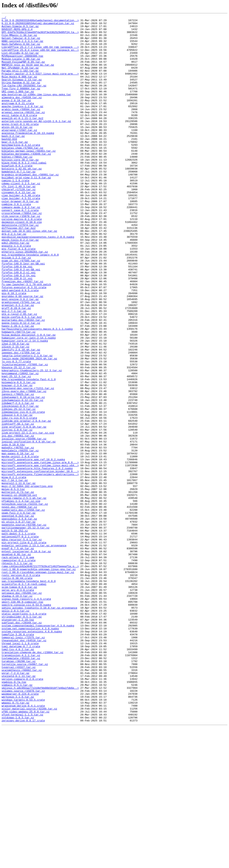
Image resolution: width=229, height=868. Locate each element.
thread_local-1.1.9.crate (20, 769)
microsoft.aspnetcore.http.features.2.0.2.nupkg (37, 559)
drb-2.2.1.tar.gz (14, 278)
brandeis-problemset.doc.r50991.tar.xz (30, 207)
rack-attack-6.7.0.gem (18, 666)
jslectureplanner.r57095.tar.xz (25, 434)
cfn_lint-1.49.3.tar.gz (19, 221)
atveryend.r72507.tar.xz (19, 153)
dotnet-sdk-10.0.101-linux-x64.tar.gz (29, 274)
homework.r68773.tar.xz (19, 395)
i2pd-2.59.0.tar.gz (15, 409)
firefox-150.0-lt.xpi (17, 331)
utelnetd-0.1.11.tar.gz (19, 808)
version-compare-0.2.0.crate (22, 812)
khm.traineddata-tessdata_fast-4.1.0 (29, 452)
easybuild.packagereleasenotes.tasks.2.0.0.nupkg (38, 281)
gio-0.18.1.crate (14, 349)
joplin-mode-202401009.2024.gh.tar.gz (29, 427)
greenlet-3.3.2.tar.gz (18, 363)
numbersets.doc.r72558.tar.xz (23, 609)
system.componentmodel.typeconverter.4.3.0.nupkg (38, 748)
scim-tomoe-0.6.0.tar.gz (19, 701)
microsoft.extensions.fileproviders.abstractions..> (40, 566)
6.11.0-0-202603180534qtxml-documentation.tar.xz (38, 25)
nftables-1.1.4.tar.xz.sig (21, 598)
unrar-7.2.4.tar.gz (15, 805)
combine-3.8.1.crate (16, 242)
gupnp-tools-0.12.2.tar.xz (21, 385)
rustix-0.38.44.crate (17, 691)
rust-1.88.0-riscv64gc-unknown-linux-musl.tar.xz (38, 684)
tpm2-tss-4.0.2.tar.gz (18, 776)
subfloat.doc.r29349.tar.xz (22, 744)
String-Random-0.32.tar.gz (21, 96)
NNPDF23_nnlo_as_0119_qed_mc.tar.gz (28, 75)
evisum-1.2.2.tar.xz (16, 306)
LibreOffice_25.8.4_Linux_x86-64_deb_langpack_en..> (40, 57)
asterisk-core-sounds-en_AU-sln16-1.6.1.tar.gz (36, 142)
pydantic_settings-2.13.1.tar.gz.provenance (34, 652)
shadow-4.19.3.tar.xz (17, 712)
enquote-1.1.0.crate (16, 292)
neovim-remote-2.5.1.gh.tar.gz (24, 595)
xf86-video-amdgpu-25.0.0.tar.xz (26, 851)
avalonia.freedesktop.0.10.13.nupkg (28, 157)
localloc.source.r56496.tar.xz (24, 523)
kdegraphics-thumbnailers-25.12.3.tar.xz (32, 442)
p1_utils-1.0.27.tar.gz (19, 623)
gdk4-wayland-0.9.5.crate (20, 345)
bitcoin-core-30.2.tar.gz (20, 189)
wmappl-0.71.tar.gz (15, 840)
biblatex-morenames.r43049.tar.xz (26, 182)
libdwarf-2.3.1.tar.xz (18, 481)
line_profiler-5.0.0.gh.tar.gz (24, 509)
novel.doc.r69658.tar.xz (19, 605)
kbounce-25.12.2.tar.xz (19, 438)
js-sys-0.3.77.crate (16, 431)
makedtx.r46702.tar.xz (18, 534)
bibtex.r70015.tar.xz (17, 185)
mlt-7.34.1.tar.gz (15, 573)
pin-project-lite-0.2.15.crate (24, 648)
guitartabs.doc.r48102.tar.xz (23, 381)
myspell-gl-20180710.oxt (19, 591)
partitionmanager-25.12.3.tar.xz (26, 630)
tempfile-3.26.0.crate (18, 758)
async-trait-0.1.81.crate (20, 146)
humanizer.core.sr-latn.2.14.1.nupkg (29, 402)
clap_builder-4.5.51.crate (21, 235)
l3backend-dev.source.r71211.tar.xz (28, 463)
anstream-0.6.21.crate (18, 121)
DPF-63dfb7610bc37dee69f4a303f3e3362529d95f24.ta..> (40, 36)
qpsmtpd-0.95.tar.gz (16, 662)
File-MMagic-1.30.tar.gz (19, 39)
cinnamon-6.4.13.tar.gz (19, 228)
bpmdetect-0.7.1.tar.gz (19, 203)
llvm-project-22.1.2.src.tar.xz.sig (28, 516)
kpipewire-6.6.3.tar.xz (19, 456)
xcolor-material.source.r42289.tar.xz (29, 847)
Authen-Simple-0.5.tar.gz (20, 28)
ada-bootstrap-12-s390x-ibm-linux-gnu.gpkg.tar (36, 110)
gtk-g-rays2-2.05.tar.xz (19, 374)
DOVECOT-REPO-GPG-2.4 (17, 32)
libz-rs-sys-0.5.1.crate (19, 498)
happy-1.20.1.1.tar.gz (18, 388)
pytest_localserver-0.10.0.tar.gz (26, 659)
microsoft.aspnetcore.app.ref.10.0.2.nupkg (33, 548)
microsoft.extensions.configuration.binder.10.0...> (40, 563)
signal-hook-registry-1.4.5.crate (26, 716)
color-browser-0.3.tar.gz (20, 239)
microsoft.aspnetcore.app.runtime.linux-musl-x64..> (40, 555)
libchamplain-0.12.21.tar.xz (22, 477)
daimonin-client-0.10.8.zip (22, 263)
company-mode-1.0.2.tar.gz (21, 246)
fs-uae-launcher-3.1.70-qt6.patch (26, 338)
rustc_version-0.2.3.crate (21, 687)
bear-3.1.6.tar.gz (15, 167)
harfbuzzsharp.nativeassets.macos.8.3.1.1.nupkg (37, 392)
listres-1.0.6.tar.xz (17, 513)
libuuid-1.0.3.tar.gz (17, 495)
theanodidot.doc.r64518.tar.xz (24, 766)
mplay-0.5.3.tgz (13, 584)
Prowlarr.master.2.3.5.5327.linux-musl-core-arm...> (40, 85)
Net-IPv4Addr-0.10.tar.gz (20, 78)
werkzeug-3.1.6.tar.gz (18, 833)
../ (4, 18)
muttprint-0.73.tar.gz (18, 588)
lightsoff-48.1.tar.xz (18, 506)
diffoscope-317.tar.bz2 (19, 271)
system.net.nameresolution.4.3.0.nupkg (30, 751)
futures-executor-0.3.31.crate (24, 342)
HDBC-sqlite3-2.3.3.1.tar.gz (22, 46)
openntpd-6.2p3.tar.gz (18, 616)
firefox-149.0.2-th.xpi (19, 328)
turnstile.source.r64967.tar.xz (25, 794)
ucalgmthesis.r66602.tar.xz (22, 801)
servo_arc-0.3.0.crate (18, 705)
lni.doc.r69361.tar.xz (18, 520)
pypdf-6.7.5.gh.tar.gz (18, 655)
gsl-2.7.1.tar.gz (14, 370)
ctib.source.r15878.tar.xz (21, 256)
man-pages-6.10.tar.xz (18, 541)
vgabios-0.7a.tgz (14, 815)
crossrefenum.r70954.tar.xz (22, 253)
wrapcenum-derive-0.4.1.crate (23, 844)
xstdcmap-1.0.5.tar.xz (18, 858)
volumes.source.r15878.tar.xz (23, 826)
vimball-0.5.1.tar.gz (17, 819)
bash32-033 (9, 164)
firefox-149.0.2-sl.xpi (19, 324)
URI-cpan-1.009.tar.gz (18, 107)
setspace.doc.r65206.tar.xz (22, 709)
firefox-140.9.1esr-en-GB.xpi (23, 313)
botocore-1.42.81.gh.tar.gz (22, 199)
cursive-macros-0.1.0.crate (22, 260)
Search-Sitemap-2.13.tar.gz (22, 93)
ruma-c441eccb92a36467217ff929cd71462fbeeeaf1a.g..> (40, 677)
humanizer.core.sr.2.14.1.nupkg (25, 406)
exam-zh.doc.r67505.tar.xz (21, 310)
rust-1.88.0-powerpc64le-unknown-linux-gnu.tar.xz (39, 680)
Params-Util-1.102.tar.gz (20, 82)
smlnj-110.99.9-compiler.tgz (22, 719)
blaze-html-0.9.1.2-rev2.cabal (24, 192)
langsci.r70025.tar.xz (18, 470)
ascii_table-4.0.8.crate (19, 135)
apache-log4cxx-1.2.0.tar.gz (22, 125)
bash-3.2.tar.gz (13, 160)
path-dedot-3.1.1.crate (19, 637)
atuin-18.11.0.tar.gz (17, 150)
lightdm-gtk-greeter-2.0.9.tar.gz (26, 502)
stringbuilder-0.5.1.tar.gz (22, 737)
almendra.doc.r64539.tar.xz (22, 114)
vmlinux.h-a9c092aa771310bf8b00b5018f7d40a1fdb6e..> (40, 823)
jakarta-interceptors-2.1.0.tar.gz (27, 424)
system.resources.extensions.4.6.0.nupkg (32, 755)
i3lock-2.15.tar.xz (15, 413)
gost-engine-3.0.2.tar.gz (20, 356)
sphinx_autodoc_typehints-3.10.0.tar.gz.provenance (39, 726)
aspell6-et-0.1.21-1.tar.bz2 (22, 139)
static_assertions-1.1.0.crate (24, 733)
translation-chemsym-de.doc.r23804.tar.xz (32, 780)
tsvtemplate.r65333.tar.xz (21, 787)
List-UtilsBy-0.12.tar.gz (20, 61)
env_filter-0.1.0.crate (19, 296)
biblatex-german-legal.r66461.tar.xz (29, 178)
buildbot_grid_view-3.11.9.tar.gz (26, 210)
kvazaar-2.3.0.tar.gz (17, 459)
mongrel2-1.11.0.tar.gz (19, 577)
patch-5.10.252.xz (15, 634)
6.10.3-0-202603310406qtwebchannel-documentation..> (40, 21)
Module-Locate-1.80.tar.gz (21, 68)
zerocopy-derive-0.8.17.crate (23, 862)
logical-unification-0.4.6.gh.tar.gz (29, 527)
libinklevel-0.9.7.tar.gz (20, 484)
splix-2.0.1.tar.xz (15, 730)
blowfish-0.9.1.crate (17, 196)
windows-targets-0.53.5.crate (23, 837)
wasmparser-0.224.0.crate (20, 830)
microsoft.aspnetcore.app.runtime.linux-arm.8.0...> (40, 552)
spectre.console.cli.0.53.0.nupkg (26, 723)
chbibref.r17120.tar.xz (19, 224)
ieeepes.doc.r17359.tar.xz (21, 420)
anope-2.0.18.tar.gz (16, 118)
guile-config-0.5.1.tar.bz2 (22, 377)
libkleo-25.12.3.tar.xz (19, 488)
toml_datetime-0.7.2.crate (21, 773)
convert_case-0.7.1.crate (20, 249)
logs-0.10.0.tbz (13, 531)
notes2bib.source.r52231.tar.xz (25, 602)
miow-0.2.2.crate (14, 570)
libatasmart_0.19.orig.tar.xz (23, 474)
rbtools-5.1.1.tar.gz (17, 673)
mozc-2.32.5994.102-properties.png (27, 580)
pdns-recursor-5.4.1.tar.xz (22, 644)
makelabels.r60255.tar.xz (20, 538)
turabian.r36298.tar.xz (19, 790)
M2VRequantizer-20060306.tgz (22, 64)
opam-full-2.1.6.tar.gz (19, 612)
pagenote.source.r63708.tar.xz (24, 627)
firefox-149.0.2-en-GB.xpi (21, 320)
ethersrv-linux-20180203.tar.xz (25, 299)
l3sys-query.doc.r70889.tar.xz (24, 466)
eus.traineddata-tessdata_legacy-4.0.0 (30, 303)
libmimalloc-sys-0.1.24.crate (23, 491)
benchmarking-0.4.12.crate (21, 171)
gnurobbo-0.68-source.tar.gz (22, 353)
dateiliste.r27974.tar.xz (20, 267)
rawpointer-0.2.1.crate (19, 669)
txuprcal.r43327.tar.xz (19, 798)
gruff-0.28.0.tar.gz (16, 367)
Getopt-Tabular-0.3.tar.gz (21, 43)
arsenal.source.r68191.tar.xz (23, 132)
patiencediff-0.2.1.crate (20, 641)
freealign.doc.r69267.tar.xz (22, 335)
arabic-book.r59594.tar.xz (21, 128)
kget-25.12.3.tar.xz (16, 449)
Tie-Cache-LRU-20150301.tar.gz (24, 100)
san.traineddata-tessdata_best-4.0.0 (29, 694)
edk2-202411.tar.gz (15, 288)
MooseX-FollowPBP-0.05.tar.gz (23, 71)
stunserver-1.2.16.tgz (18, 741)
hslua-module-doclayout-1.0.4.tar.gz (29, 399)
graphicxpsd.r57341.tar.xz (21, 360)
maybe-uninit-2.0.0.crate (20, 545)
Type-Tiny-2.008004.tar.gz (21, 103)
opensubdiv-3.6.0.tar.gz (19, 620)
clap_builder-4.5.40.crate (21, 231)
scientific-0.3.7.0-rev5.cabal (24, 698)
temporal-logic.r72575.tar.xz (23, 762)
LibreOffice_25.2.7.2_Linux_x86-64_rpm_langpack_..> (40, 53)
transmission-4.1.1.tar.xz (21, 783)
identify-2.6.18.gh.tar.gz (21, 417)
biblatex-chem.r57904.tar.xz (22, 174)
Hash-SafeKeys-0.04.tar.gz (21, 50)
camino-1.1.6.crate (15, 214)
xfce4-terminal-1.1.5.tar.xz (22, 855)
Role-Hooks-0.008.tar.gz (19, 89)
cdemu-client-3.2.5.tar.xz (21, 217)
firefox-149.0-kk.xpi (17, 317)
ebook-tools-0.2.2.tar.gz (20, 285)
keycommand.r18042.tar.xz (20, 445)
